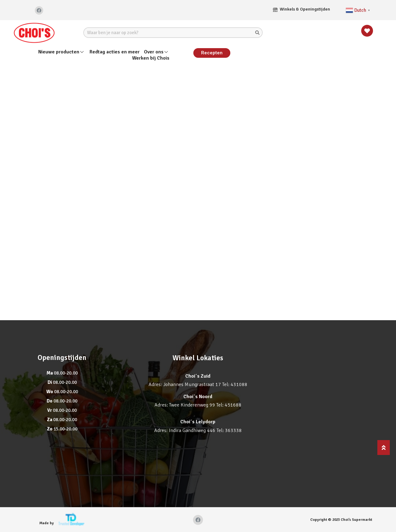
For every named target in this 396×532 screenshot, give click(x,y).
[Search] (257, 33)
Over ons (157, 52)
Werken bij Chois (151, 58)
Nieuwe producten (62, 52)
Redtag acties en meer (115, 52)
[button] (212, 53)
